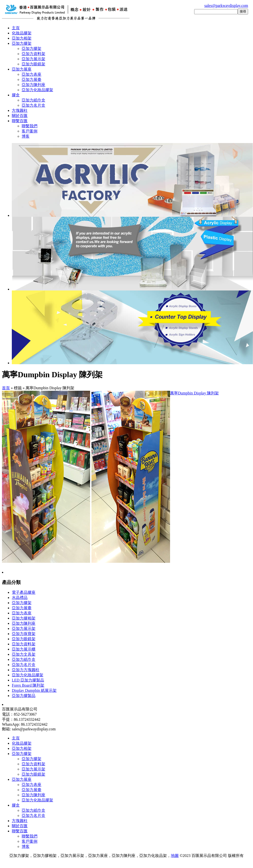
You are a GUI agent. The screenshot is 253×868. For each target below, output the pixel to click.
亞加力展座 (22, 69)
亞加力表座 (32, 74)
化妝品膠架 (22, 33)
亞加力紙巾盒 (33, 100)
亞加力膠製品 (24, 696)
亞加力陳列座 (33, 85)
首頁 (6, 388)
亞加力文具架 (24, 654)
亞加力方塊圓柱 (26, 670)
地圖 (175, 856)
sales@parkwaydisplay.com (226, 6)
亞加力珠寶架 (24, 634)
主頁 (16, 28)
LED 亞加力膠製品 (28, 680)
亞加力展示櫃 (24, 649)
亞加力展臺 (32, 80)
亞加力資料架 (33, 54)
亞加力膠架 (22, 43)
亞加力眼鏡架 (33, 64)
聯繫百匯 (20, 121)
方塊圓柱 (20, 110)
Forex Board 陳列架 (28, 685)
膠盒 (16, 95)
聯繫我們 (30, 126)
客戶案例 (30, 131)
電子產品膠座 (24, 592)
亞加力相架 (22, 38)
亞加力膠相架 (24, 618)
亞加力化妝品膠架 (37, 90)
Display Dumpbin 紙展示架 (34, 690)
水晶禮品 (20, 598)
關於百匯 (20, 116)
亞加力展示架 (33, 59)
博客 (26, 136)
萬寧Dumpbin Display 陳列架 (194, 393)
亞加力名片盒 (33, 105)
